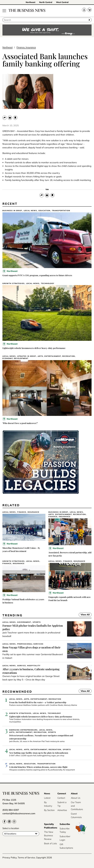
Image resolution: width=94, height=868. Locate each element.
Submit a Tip (62, 804)
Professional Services (30, 644)
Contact (61, 798)
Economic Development (15, 358)
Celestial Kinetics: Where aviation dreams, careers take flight (38, 767)
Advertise (62, 810)
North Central (46, 2)
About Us (76, 798)
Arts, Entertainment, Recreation (56, 356)
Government (24, 622)
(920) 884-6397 (11, 810)
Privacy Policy (10, 858)
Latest (47, 798)
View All (84, 615)
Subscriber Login (65, 838)
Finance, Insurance (26, 47)
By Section (49, 810)
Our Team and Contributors (77, 806)
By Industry (48, 804)
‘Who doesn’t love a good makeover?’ (20, 423)
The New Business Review (49, 835)
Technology (48, 283)
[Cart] (89, 10)
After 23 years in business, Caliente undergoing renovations (31, 671)
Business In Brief (12, 211)
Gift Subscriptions (66, 846)
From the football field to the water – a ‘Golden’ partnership (38, 702)
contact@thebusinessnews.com (19, 813)
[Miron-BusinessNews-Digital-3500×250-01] (41, 493)
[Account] (84, 10)
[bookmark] (15, 118)
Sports (37, 622)
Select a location (11, 828)
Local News (30, 211)
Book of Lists (50, 843)
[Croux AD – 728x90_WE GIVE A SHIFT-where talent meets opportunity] (47, 30)
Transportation (61, 211)
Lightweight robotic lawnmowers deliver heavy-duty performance (34, 348)
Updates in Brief (27, 356)
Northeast (30, 2)
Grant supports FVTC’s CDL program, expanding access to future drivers (37, 275)
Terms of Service (26, 858)
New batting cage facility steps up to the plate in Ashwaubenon (39, 753)
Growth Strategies (14, 283)
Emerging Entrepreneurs (23, 730)
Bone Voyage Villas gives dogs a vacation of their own (31, 649)
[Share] (5, 118)
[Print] (10, 118)
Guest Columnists (76, 815)
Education (44, 211)
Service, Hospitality (29, 666)
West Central (62, 2)
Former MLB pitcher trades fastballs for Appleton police (33, 627)
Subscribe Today (65, 830)
